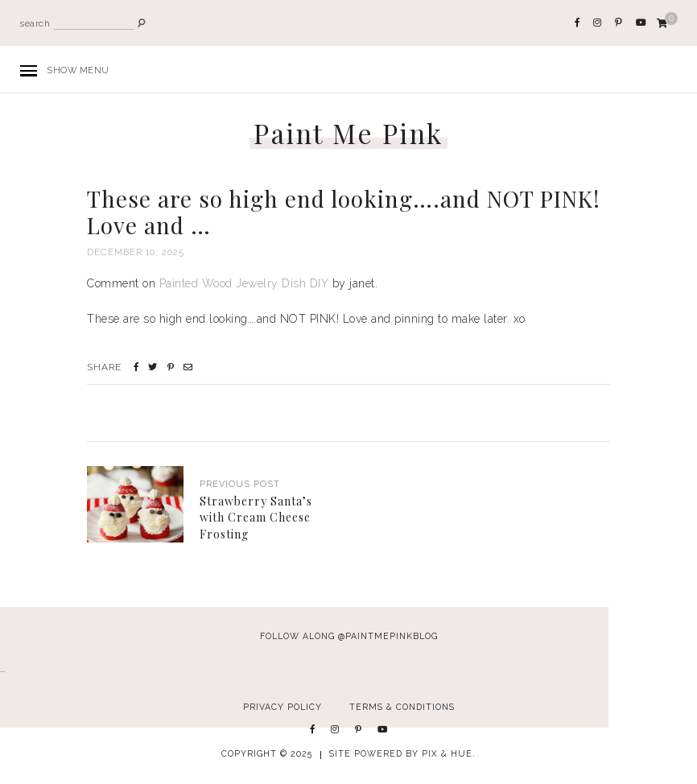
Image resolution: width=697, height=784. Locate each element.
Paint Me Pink (348, 133)
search (35, 24)
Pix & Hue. (449, 753)
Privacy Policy (283, 707)
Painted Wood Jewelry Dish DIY (244, 283)
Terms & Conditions (402, 707)
